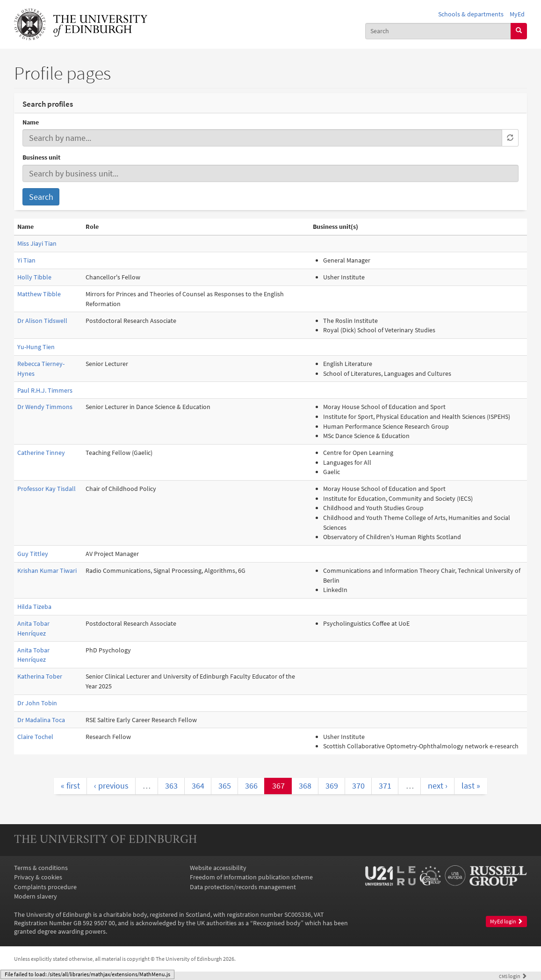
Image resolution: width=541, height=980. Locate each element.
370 (358, 786)
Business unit (41, 157)
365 (225, 786)
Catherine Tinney (41, 453)
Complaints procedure (45, 887)
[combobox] (438, 31)
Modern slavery (36, 896)
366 (251, 786)
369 (332, 786)
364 (198, 786)
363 (171, 786)
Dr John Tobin (37, 703)
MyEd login (506, 921)
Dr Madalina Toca (41, 720)
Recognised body (277, 923)
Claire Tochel (35, 737)
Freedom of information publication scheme (251, 877)
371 (385, 786)
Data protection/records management (243, 887)
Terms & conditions (41, 868)
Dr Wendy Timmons (45, 407)
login (513, 976)
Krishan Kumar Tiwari (47, 570)
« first (70, 786)
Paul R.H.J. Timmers (45, 390)
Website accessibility (218, 868)
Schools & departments (471, 14)
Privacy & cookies (38, 877)
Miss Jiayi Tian (37, 243)
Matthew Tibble (39, 294)
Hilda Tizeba (34, 607)
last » (471, 786)
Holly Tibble (34, 277)
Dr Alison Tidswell (42, 321)
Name (31, 122)
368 (305, 786)
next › (438, 786)
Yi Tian (26, 260)
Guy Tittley (33, 554)
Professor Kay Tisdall (47, 489)
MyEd (517, 14)
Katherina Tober (40, 676)
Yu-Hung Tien (36, 347)
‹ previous (111, 786)
